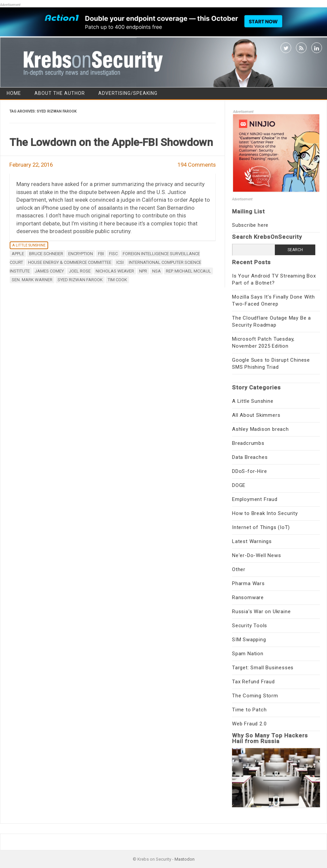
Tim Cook (117, 280)
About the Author (60, 93)
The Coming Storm (255, 696)
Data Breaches (250, 457)
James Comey (49, 271)
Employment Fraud (255, 499)
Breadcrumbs (248, 443)
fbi (101, 254)
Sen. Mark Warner (32, 280)
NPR (143, 271)
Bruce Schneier (46, 254)
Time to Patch (249, 710)
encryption (81, 254)
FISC (113, 254)
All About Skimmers (256, 415)
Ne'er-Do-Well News (256, 555)
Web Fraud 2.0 (249, 724)
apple (18, 254)
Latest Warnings (252, 541)
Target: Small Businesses (263, 668)
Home (14, 93)
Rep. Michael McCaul (188, 271)
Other (239, 569)
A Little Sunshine (29, 245)
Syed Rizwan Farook (80, 280)
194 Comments (197, 165)
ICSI (120, 262)
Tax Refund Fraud (253, 682)
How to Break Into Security (265, 513)
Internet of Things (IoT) (261, 527)
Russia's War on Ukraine (261, 612)
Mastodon (185, 859)
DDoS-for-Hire (249, 471)
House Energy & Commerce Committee (70, 262)
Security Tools (250, 626)
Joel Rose (80, 271)
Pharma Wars (248, 583)
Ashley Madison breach (260, 429)
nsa (156, 271)
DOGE (239, 485)
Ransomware (248, 597)
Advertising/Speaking (128, 93)
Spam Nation (248, 654)
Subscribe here (250, 225)
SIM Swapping (249, 640)
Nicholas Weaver (115, 271)
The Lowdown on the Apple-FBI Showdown (111, 142)
